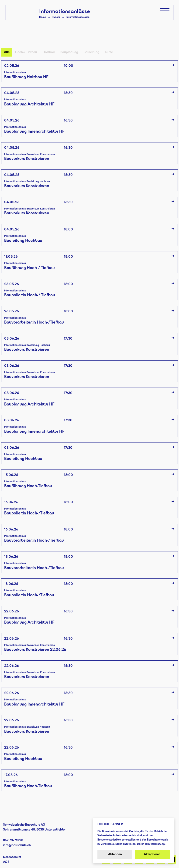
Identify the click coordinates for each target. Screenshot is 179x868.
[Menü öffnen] (165, 10)
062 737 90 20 (13, 840)
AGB (6, 862)
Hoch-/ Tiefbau (26, 52)
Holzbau (49, 52)
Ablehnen (115, 854)
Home (43, 17)
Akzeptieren (152, 854)
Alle (7, 52)
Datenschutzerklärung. (151, 844)
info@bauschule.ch (17, 845)
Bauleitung (91, 52)
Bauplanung (69, 52)
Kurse (109, 52)
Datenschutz (12, 857)
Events (56, 17)
